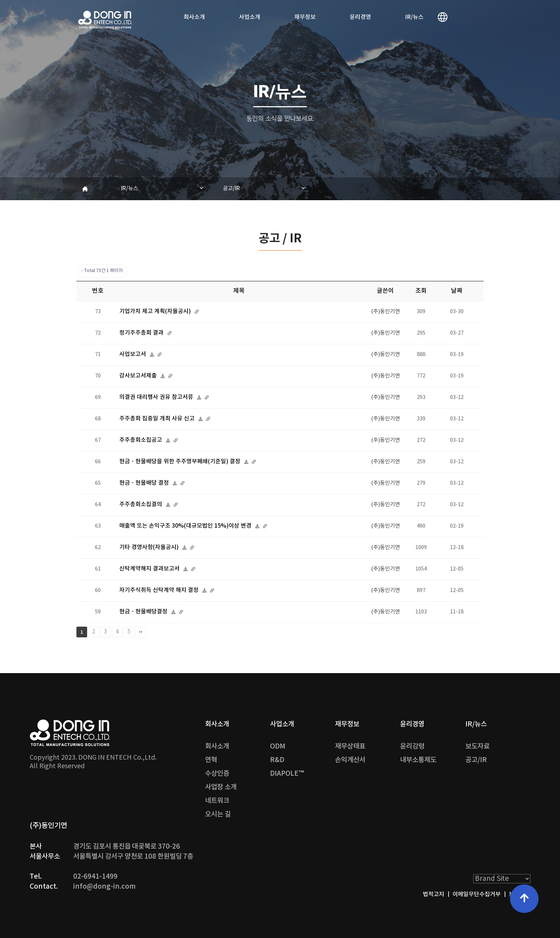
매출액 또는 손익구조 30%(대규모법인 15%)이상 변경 (186, 526)
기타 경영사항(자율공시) (150, 547)
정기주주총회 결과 (142, 333)
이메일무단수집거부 (477, 894)
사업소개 (250, 17)
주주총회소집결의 (141, 504)
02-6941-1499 (95, 877)
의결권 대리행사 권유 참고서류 (157, 397)
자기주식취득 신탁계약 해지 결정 (160, 590)
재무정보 (305, 17)
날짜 (457, 291)
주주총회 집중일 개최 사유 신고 (158, 419)
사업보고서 (133, 354)
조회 (421, 291)
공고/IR (231, 189)
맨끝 (141, 632)
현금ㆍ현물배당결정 (144, 612)
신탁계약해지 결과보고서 (150, 569)
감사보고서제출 (139, 376)
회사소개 (194, 17)
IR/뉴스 (414, 17)
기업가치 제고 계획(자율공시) (156, 311)
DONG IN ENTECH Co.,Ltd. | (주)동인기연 (105, 20)
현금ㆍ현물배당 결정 (145, 483)
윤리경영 (360, 17)
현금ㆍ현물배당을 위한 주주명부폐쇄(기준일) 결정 (181, 461)
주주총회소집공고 (141, 440)
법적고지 (434, 894)
